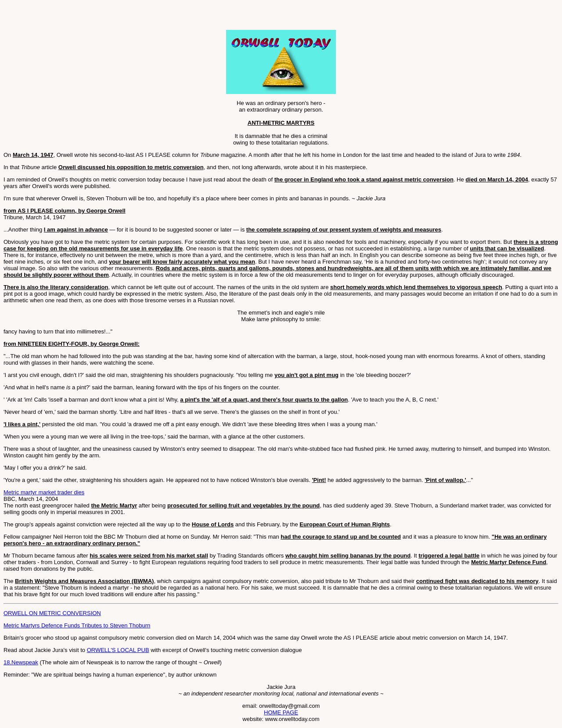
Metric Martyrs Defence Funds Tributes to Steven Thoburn (77, 625)
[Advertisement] (106, 17)
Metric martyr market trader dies (44, 492)
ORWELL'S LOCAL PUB (118, 650)
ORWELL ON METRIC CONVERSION (52, 613)
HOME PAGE (281, 712)
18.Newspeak (21, 662)
